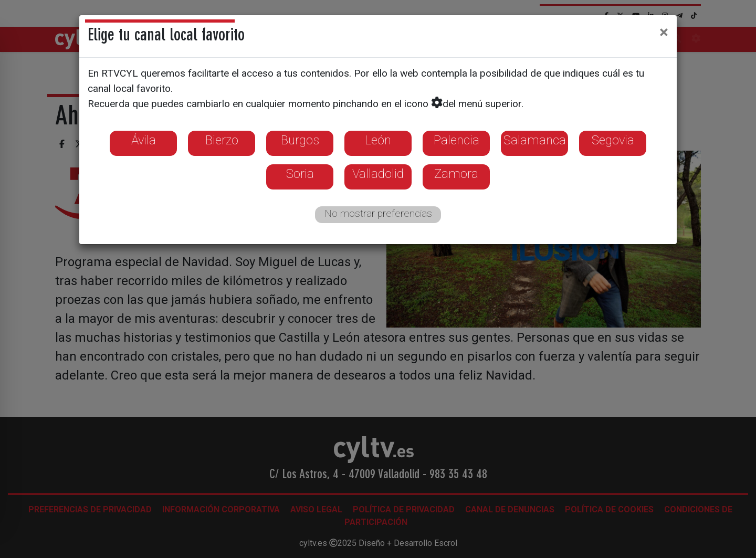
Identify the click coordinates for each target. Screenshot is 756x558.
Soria (300, 174)
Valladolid (378, 174)
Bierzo (222, 140)
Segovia (613, 140)
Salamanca (535, 140)
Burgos (300, 140)
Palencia (456, 140)
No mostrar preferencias (378, 213)
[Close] (664, 32)
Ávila (144, 140)
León (378, 140)
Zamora (456, 174)
